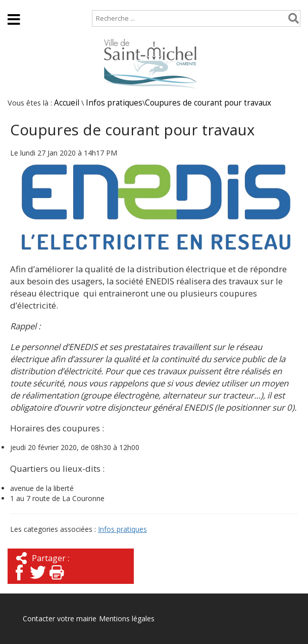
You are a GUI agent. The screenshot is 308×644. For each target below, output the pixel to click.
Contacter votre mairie (60, 618)
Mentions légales (127, 618)
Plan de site (64, 5)
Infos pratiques (114, 103)
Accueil (16, 5)
